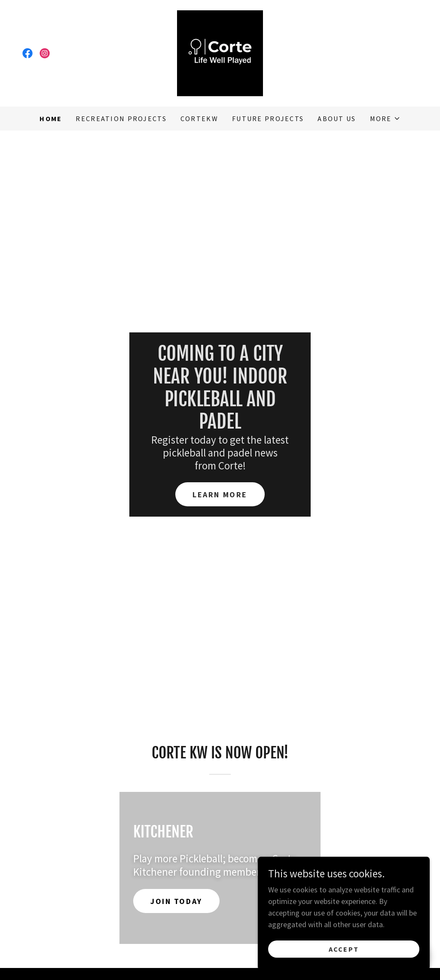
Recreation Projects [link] (121, 119)
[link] (27, 53)
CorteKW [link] (199, 119)
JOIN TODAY (176, 901)
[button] (385, 119)
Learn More (220, 495)
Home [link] (51, 119)
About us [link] (337, 119)
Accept (344, 961)
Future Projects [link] (268, 119)
